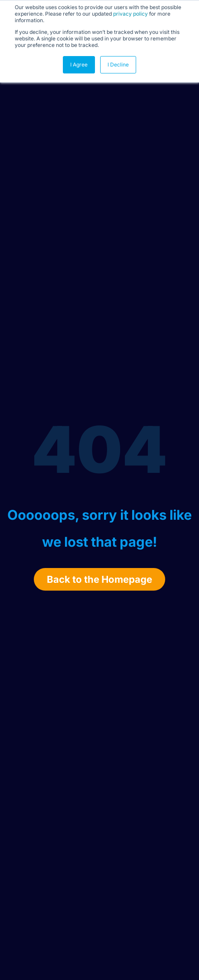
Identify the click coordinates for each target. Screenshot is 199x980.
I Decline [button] (118, 65)
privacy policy (130, 14)
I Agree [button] (79, 65)
